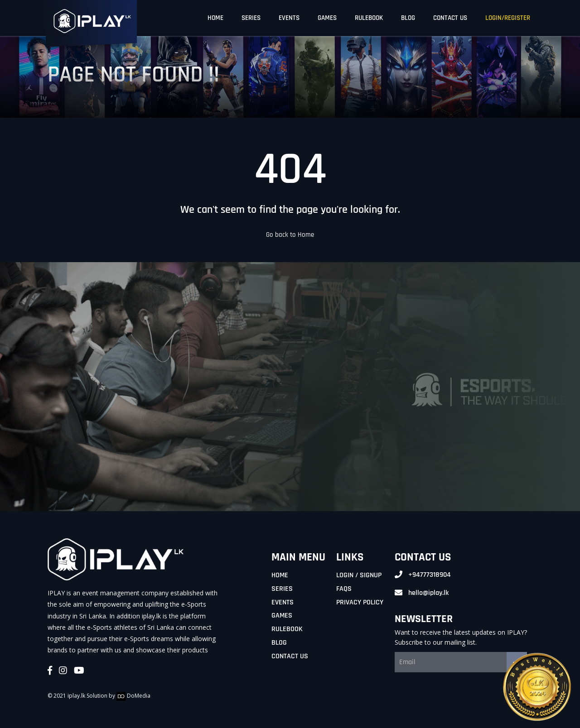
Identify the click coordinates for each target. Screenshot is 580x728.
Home (280, 575)
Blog (279, 643)
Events (283, 602)
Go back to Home (290, 235)
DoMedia (133, 696)
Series (282, 589)
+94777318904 (430, 575)
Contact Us (290, 656)
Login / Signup (359, 575)
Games (282, 615)
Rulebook (287, 629)
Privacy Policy (360, 602)
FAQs (344, 589)
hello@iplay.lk (428, 593)
